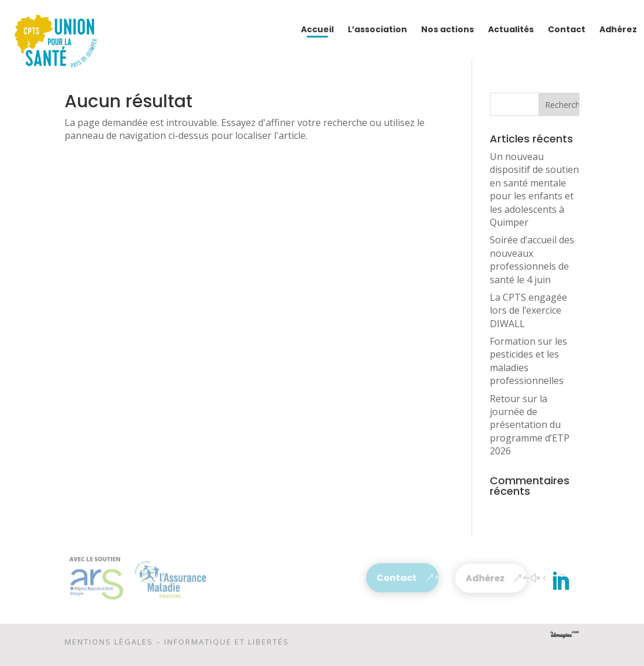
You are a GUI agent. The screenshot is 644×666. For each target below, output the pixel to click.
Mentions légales (109, 644)
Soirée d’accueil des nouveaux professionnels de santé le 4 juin (532, 259)
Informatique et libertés (227, 644)
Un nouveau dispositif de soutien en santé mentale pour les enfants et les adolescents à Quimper (534, 189)
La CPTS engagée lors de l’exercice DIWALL (528, 310)
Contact (396, 577)
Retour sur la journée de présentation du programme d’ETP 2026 (530, 425)
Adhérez (485, 578)
